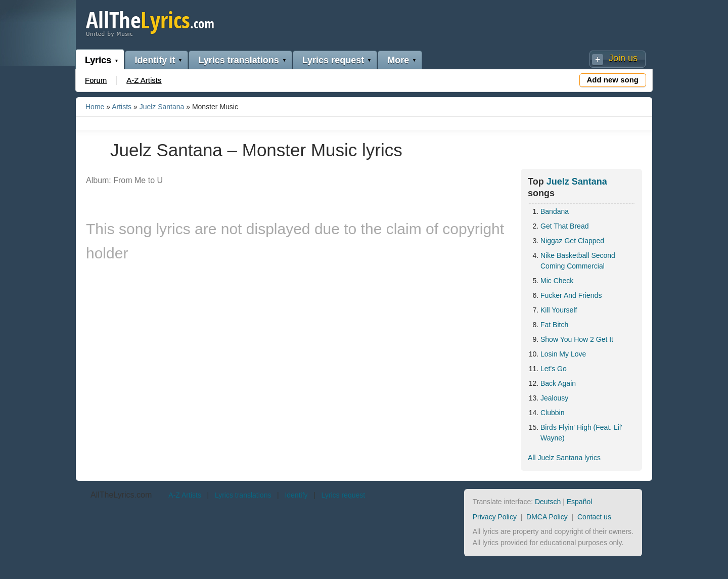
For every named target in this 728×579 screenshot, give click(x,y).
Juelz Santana (162, 107)
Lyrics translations (238, 60)
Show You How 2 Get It (577, 339)
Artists (122, 107)
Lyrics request (333, 60)
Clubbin (552, 413)
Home (95, 107)
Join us (623, 58)
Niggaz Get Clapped (572, 241)
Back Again (558, 383)
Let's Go (554, 369)
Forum (96, 80)
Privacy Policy (495, 517)
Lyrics (98, 60)
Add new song (613, 80)
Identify (296, 495)
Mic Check (557, 281)
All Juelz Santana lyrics (564, 458)
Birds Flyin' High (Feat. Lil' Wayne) (581, 433)
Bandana (555, 211)
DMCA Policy (547, 517)
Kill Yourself (559, 310)
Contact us (594, 517)
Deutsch (548, 502)
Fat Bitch (554, 325)
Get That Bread (564, 226)
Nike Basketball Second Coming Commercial (578, 261)
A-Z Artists (144, 80)
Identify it (155, 60)
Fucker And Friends (571, 295)
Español (580, 502)
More (398, 60)
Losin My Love (563, 354)
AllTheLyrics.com (121, 495)
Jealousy (554, 398)
